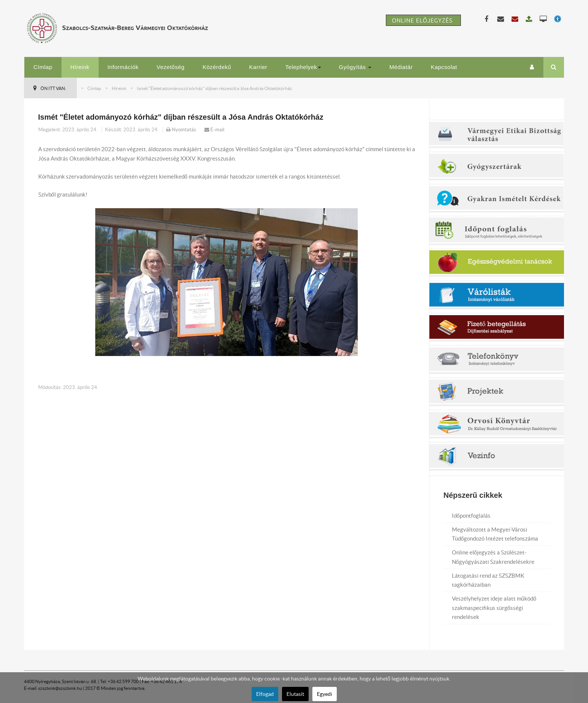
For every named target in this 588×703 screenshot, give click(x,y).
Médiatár (401, 67)
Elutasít (295, 694)
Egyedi (325, 694)
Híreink (80, 67)
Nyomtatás (182, 130)
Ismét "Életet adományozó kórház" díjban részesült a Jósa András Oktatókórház (181, 117)
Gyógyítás (355, 67)
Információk (123, 67)
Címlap (43, 67)
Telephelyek (303, 67)
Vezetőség (171, 67)
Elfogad (265, 694)
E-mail (214, 130)
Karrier (258, 67)
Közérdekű (217, 67)
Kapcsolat (444, 67)
